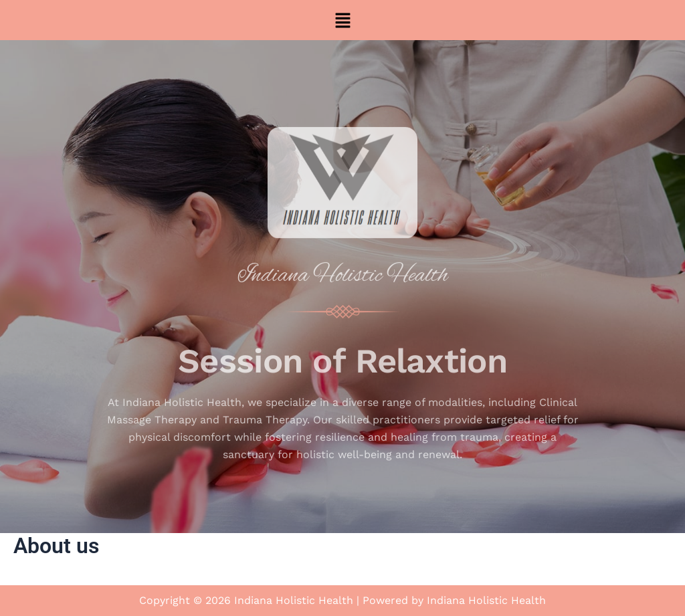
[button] (342, 20)
